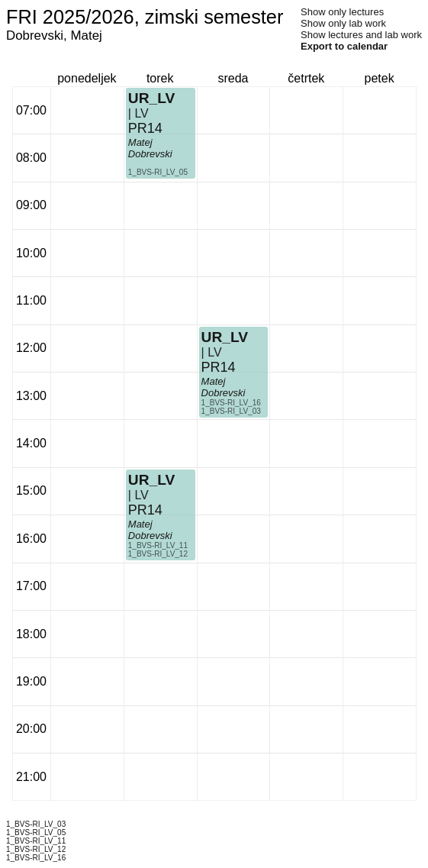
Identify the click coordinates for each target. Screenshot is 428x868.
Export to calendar (344, 46)
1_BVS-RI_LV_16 (231, 403)
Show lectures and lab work (361, 35)
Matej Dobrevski (150, 148)
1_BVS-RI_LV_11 (158, 545)
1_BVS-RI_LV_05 (158, 172)
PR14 (145, 128)
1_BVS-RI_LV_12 (158, 554)
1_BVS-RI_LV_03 (231, 411)
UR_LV (151, 98)
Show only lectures (342, 12)
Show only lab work (343, 23)
